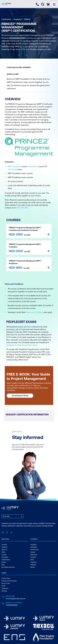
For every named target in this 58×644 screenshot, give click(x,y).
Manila (33, 567)
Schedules (5, 557)
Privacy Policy (6, 578)
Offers (3, 552)
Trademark (5, 588)
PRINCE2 (27, 19)
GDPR (3, 586)
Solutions (4, 547)
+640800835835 (12, 605)
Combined (12, 169)
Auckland (33, 545)
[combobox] (3, 516)
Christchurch (35, 550)
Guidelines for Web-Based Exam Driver (22, 345)
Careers (4, 555)
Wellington (34, 547)
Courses (4, 545)
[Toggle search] (43, 4)
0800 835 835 (22, 208)
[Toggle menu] (54, 4)
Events (4, 562)
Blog (3, 565)
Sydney (33, 552)
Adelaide (33, 565)
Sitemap (4, 591)
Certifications (6, 19)
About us (4, 550)
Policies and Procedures (9, 581)
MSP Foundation (14, 166)
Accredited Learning (8, 567)
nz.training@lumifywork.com (16, 599)
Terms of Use (6, 583)
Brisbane (33, 557)
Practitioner (33, 166)
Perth (32, 560)
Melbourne (34, 555)
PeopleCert (18, 19)
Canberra (33, 562)
